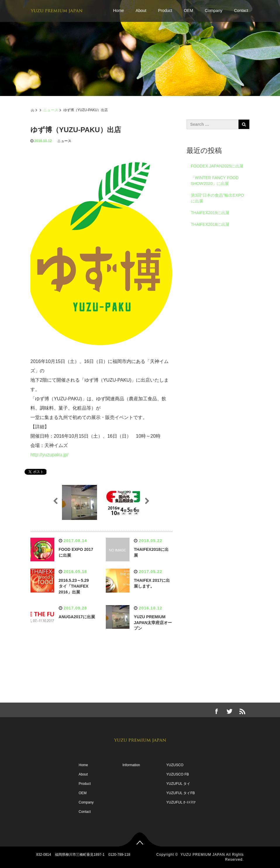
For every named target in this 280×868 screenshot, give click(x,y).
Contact (241, 11)
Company (214, 11)
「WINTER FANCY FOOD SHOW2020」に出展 (215, 181)
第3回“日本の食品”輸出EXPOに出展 (217, 198)
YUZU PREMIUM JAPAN (203, 855)
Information (131, 765)
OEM (189, 11)
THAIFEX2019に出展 (210, 213)
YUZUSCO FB (178, 774)
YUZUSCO (175, 765)
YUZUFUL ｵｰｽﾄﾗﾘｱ (181, 802)
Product (165, 11)
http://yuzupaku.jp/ (49, 455)
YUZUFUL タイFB (181, 793)
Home (119, 11)
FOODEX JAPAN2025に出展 (217, 166)
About (141, 11)
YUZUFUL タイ (178, 784)
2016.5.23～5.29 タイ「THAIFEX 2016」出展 (76, 586)
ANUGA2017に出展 (77, 617)
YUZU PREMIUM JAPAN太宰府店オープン (153, 623)
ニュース (51, 110)
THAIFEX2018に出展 (210, 224)
